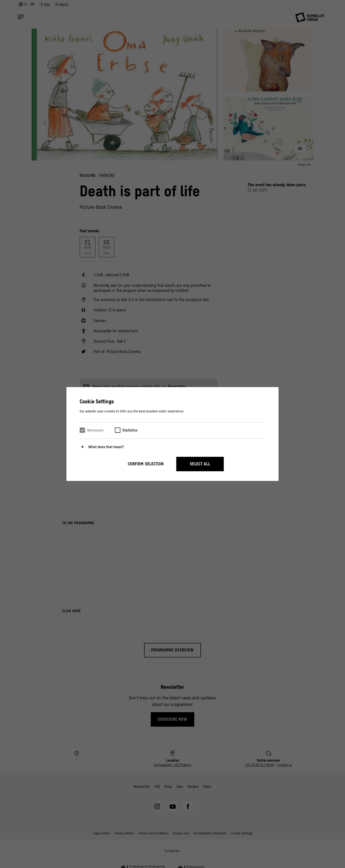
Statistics (130, 430)
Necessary (95, 430)
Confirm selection (146, 464)
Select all (200, 464)
